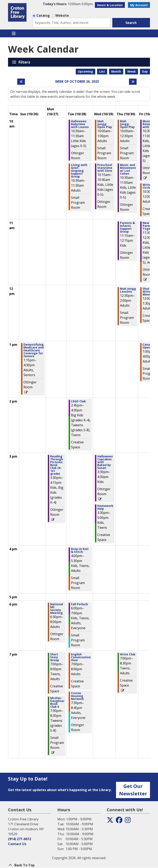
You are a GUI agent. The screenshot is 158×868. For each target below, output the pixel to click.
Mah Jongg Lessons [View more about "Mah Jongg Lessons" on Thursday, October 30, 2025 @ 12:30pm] (128, 290)
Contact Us (17, 844)
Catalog (43, 15)
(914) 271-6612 (20, 839)
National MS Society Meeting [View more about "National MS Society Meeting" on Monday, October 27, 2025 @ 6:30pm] (57, 609)
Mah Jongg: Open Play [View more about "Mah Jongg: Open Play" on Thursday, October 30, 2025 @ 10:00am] (127, 124)
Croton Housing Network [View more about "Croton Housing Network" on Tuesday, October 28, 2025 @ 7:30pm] (77, 696)
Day (145, 71)
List (102, 71)
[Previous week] (21, 82)
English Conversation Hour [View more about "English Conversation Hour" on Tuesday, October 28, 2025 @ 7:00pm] (81, 657)
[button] (68, 4)
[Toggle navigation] (14, 33)
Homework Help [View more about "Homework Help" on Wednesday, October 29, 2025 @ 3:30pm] (105, 507)
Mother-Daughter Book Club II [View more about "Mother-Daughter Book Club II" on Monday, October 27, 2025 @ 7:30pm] (57, 702)
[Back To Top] (79, 865)
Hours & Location (110, 5)
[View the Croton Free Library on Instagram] (128, 821)
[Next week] (133, 82)
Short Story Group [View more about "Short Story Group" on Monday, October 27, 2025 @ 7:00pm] (55, 657)
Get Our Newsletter (133, 790)
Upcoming (85, 71)
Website (62, 15)
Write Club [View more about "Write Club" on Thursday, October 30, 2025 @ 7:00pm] (128, 654)
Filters (25, 62)
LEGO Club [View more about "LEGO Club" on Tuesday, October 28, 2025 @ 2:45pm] (78, 401)
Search (131, 23)
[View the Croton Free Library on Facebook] (119, 821)
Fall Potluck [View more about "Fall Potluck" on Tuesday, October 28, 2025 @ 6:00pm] (80, 604)
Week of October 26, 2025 (77, 82)
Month (116, 71)
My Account (139, 5)
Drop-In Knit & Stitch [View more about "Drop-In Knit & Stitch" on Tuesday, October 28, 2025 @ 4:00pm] (80, 550)
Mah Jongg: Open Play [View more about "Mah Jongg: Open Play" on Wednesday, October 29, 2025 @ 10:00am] (105, 124)
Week (132, 71)
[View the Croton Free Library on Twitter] (110, 821)
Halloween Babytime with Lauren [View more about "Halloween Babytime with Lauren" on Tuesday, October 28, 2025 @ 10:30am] (80, 124)
